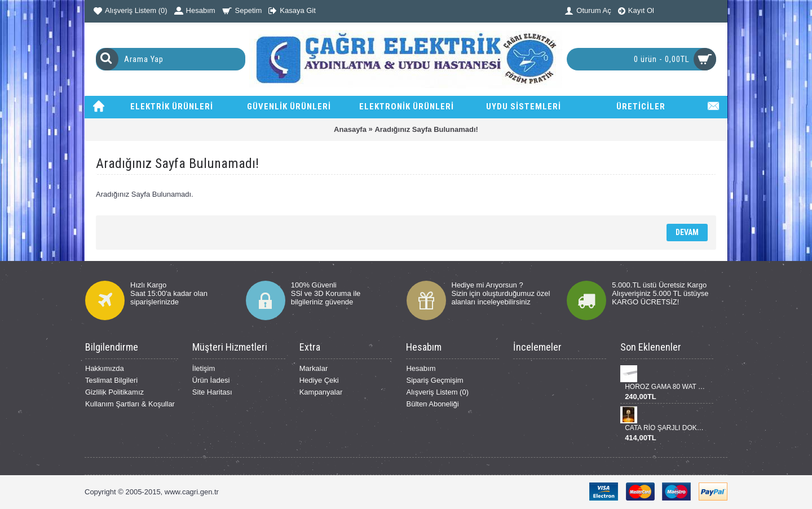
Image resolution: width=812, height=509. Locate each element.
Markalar (314, 368)
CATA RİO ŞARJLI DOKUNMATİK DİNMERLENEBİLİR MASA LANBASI (665, 428)
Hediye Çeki (319, 380)
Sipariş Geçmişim (434, 380)
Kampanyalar (321, 392)
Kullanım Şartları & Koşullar (130, 404)
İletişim (204, 368)
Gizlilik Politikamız (114, 392)
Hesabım (421, 368)
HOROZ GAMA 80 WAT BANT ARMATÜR (665, 387)
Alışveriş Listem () (437, 392)
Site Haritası (212, 392)
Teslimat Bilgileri (111, 380)
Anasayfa (350, 129)
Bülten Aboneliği (432, 404)
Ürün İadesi (211, 380)
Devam (687, 232)
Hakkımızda (105, 368)
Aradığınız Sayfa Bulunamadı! (426, 129)
